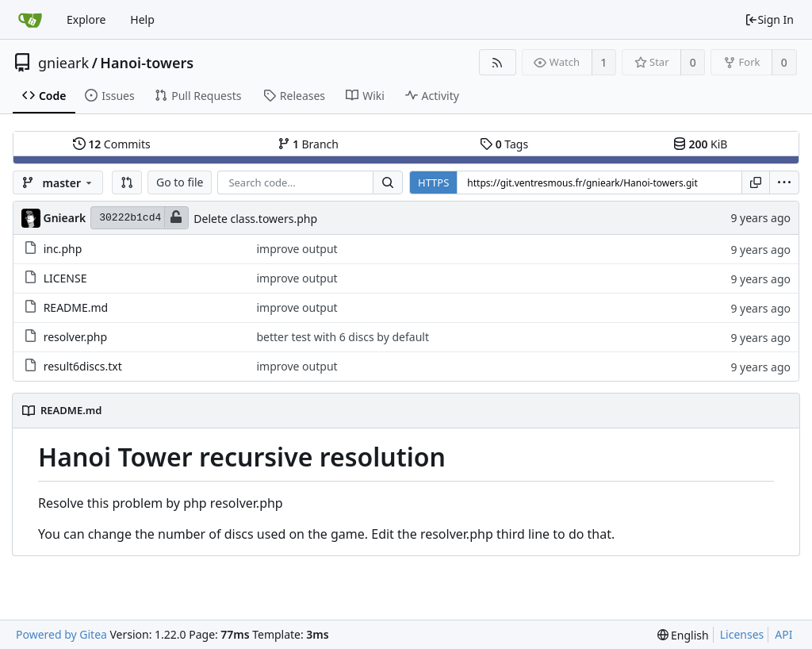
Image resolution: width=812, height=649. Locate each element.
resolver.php (75, 337)
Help (142, 19)
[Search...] (388, 182)
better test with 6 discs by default (343, 337)
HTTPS (433, 182)
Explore (86, 19)
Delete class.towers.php (255, 219)
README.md (76, 307)
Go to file (180, 182)
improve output (297, 249)
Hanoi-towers (147, 63)
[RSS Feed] (498, 62)
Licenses (742, 634)
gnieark (63, 63)
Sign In (769, 19)
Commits (112, 144)
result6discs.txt (83, 366)
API (783, 634)
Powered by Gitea (61, 634)
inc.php (63, 249)
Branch (308, 144)
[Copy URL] (756, 182)
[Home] (30, 20)
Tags (504, 144)
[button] (127, 182)
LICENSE (65, 278)
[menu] (784, 182)
